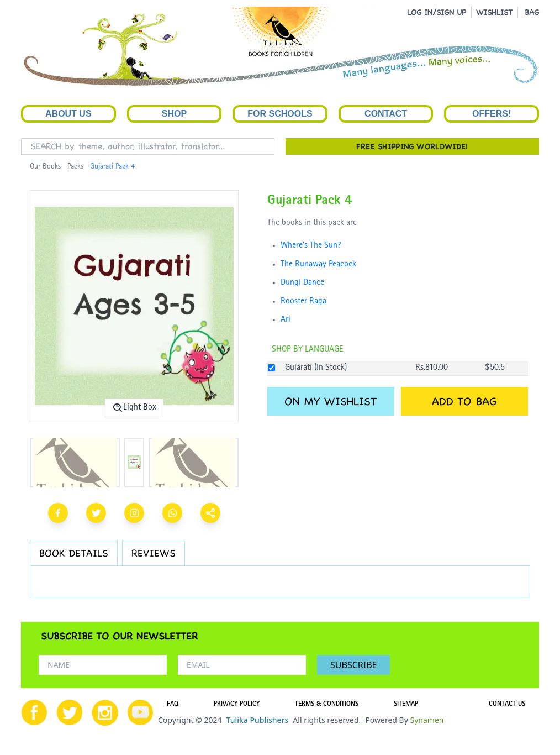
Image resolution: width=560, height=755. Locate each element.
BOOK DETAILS (74, 553)
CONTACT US (507, 705)
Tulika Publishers (257, 720)
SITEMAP (406, 705)
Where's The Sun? (311, 246)
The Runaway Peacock (318, 265)
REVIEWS (154, 553)
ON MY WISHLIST (331, 401)
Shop (174, 114)
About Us (68, 114)
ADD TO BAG (464, 401)
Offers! (492, 114)
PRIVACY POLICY (237, 705)
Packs (75, 167)
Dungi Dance (302, 283)
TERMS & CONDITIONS (327, 705)
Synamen (427, 720)
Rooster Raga (303, 302)
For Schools (280, 114)
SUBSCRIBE (353, 665)
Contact (386, 114)
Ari (286, 320)
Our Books (45, 167)
